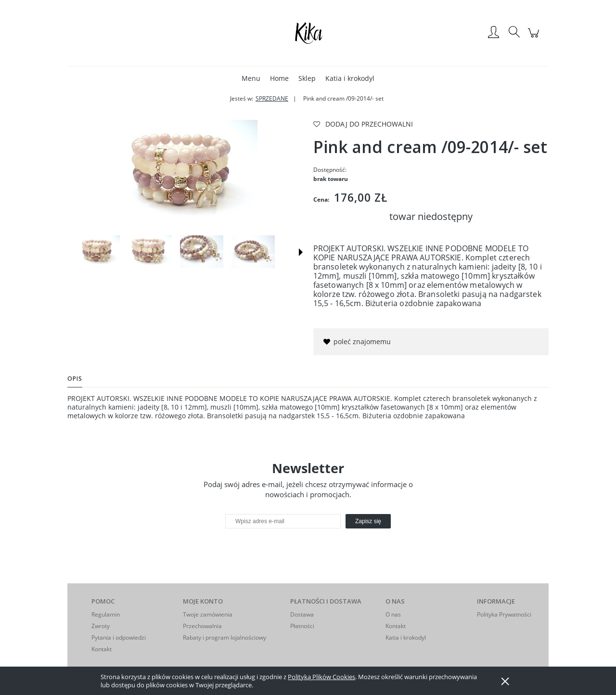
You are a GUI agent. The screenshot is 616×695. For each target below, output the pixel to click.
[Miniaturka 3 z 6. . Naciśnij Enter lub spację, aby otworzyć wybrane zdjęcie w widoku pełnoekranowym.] (202, 252)
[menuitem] (251, 78)
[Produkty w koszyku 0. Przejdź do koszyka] (535, 38)
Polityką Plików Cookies (321, 677)
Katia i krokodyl (406, 637)
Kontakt (102, 649)
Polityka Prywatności (504, 614)
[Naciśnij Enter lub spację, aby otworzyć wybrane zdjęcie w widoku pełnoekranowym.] (185, 174)
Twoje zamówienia (208, 614)
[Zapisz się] (368, 521)
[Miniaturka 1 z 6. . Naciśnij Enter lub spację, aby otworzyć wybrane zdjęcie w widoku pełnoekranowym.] (98, 252)
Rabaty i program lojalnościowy (225, 637)
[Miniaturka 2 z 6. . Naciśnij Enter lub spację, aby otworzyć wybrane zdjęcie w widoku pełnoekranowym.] (150, 252)
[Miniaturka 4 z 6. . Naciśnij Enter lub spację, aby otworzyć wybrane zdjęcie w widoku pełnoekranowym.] (253, 252)
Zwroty (101, 626)
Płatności (302, 626)
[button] (301, 252)
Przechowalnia (202, 626)
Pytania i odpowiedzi (119, 637)
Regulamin (106, 614)
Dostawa (302, 614)
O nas (393, 614)
